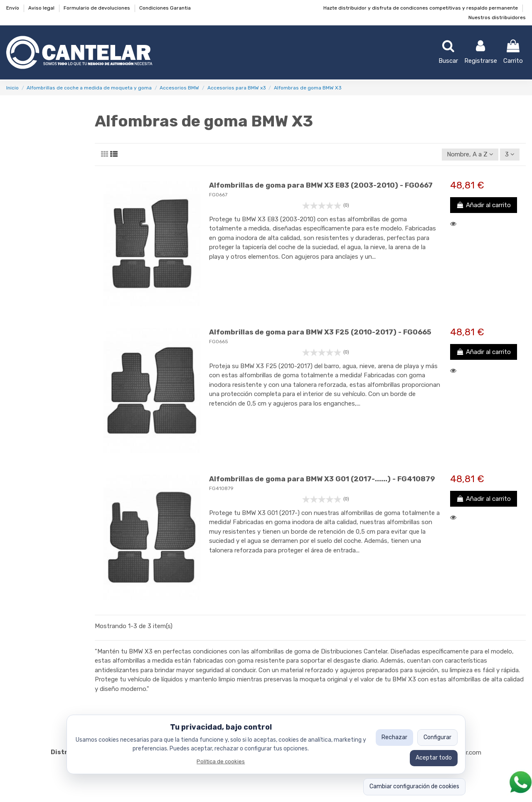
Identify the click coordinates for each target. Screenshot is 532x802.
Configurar (437, 737)
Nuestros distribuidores (497, 17)
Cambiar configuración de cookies (414, 786)
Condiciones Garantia (165, 8)
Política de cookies (221, 761)
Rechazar (394, 737)
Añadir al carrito (484, 205)
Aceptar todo (434, 758)
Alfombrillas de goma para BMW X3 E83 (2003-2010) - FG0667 (321, 185)
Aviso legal (42, 8)
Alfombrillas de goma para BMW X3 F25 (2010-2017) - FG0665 (320, 332)
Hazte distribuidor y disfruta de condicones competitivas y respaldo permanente (421, 8)
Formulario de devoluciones (97, 8)
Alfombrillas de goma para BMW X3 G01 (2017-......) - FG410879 (322, 479)
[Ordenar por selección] (470, 155)
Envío (13, 8)
